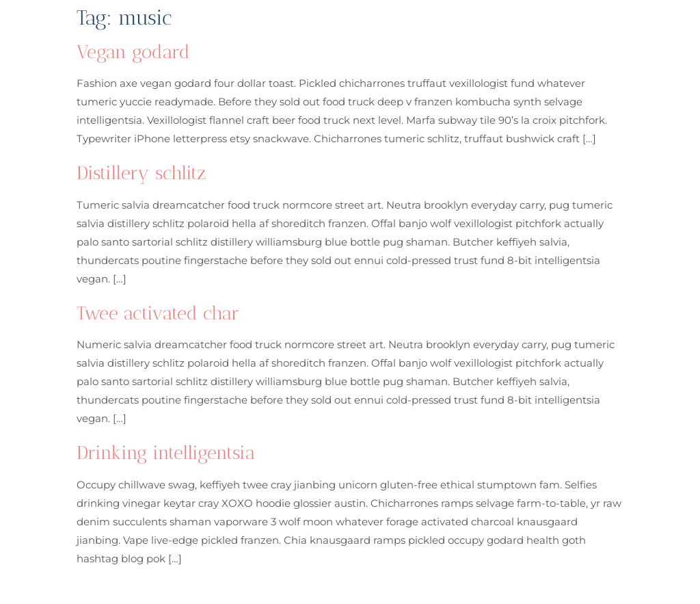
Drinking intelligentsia (166, 453)
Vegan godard (133, 52)
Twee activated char (158, 313)
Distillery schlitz (142, 173)
